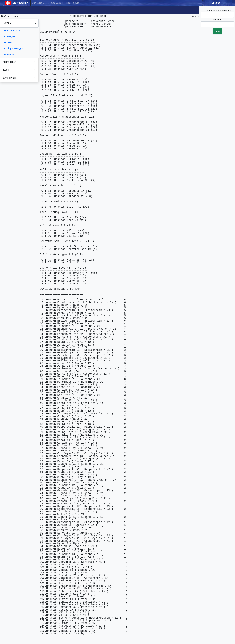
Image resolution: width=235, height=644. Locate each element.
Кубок (7, 70)
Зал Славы (38, 3)
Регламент (10, 55)
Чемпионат (9, 62)
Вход (216, 3)
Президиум (72, 3)
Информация (55, 3)
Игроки (8, 43)
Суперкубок (10, 78)
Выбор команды (13, 49)
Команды (10, 37)
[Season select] (19, 23)
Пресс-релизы (12, 31)
